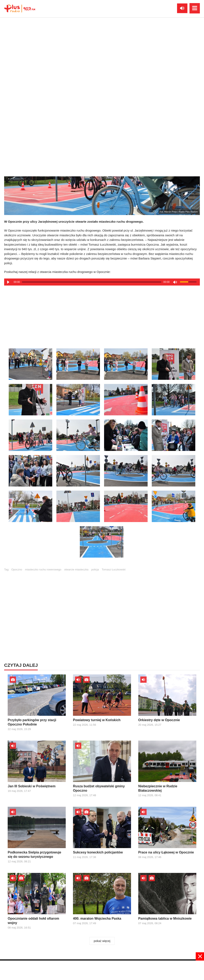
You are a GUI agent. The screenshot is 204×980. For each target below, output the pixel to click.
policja (95, 569)
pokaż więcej (102, 941)
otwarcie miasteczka (76, 569)
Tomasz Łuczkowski (114, 569)
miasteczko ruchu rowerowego (43, 569)
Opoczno (17, 569)
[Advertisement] (102, 316)
